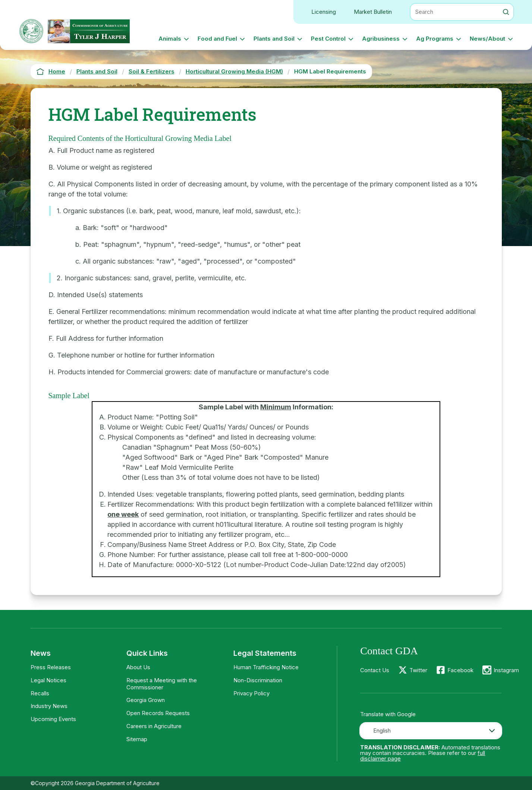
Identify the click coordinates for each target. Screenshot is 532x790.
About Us (138, 667)
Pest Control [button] (328, 39)
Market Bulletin (373, 12)
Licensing (324, 12)
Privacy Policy (251, 693)
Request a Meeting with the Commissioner (162, 684)
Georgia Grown (146, 700)
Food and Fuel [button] (217, 39)
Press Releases (51, 667)
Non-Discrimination (258, 680)
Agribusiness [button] (381, 39)
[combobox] (431, 731)
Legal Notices (48, 680)
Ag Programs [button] (435, 39)
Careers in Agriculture (154, 726)
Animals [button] (170, 39)
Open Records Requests (158, 713)
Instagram (506, 670)
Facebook (460, 670)
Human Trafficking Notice (266, 667)
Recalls (40, 693)
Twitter (418, 670)
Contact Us (375, 670)
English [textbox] (382, 731)
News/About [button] (487, 39)
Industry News (49, 706)
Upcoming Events (53, 719)
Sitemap (137, 739)
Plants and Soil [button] (274, 39)
